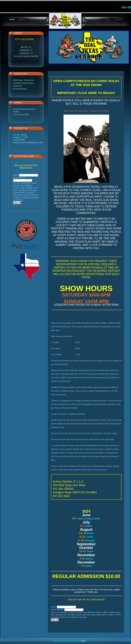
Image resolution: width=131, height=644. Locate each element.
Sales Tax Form (21, 115)
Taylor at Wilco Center (26, 56)
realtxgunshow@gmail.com (28, 143)
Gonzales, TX (26, 53)
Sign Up (17, 203)
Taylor (90, 537)
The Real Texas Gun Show (66, 641)
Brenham (89, 533)
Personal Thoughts (23, 80)
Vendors (18, 86)
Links (108, 20)
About (22, 20)
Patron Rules (20, 89)
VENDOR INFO (35, 20)
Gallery (97, 20)
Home (12, 20)
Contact (119, 20)
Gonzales (90, 540)
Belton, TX (26, 47)
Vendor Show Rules (23, 83)
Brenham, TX (26, 50)
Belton (89, 526)
